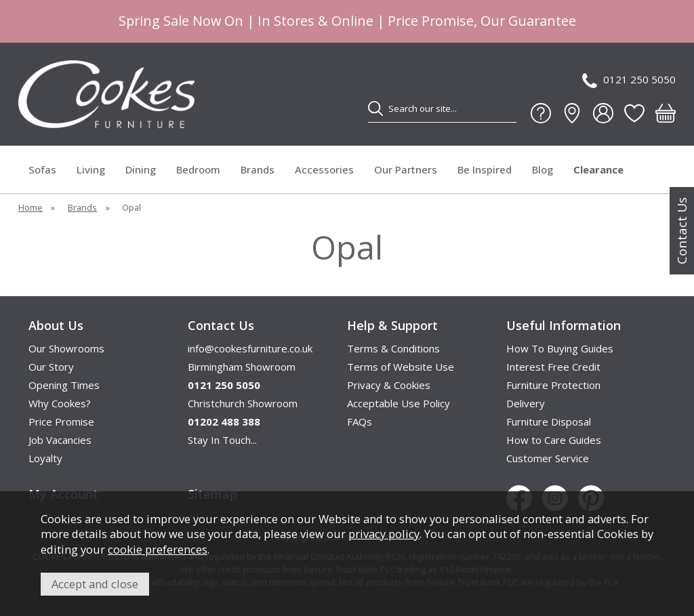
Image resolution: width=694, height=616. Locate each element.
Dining (141, 169)
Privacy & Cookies (389, 385)
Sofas (42, 169)
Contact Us (682, 231)
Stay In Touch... (222, 440)
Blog (543, 169)
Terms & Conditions (393, 348)
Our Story (51, 367)
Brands (258, 169)
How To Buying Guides (560, 348)
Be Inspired (485, 169)
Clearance (598, 169)
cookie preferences (158, 549)
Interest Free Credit (553, 367)
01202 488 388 (224, 422)
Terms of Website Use (401, 367)
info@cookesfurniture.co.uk (250, 348)
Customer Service (548, 458)
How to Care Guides (554, 440)
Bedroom (198, 169)
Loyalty (45, 458)
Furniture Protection (553, 385)
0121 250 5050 (629, 80)
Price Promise (61, 422)
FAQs (360, 422)
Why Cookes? (60, 403)
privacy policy (384, 534)
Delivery (526, 403)
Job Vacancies (60, 440)
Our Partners (406, 169)
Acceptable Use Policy (399, 403)
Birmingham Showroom (242, 367)
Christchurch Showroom (243, 403)
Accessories (324, 169)
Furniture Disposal (549, 422)
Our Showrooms (66, 348)
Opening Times (64, 385)
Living (91, 169)
